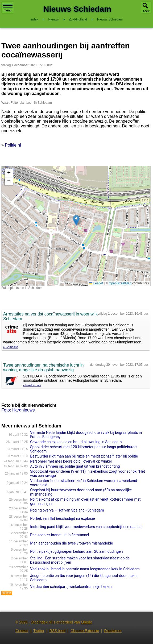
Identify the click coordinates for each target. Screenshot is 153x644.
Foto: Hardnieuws (18, 410)
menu (8, 8)
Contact (22, 631)
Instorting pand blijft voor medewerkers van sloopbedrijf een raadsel (86, 527)
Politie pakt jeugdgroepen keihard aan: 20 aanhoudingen (76, 551)
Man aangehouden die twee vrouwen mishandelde (71, 543)
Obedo (86, 622)
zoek (146, 11)
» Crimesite (11, 347)
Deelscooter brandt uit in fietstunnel (59, 535)
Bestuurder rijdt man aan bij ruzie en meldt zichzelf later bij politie (84, 456)
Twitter (39, 631)
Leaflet (96, 283)
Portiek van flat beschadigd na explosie (62, 518)
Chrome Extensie (85, 631)
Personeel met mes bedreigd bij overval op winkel (71, 461)
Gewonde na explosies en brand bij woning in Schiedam (76, 442)
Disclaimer (113, 631)
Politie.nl (13, 145)
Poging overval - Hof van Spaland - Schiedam (67, 510)
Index (34, 19)
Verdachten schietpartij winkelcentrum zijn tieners (71, 587)
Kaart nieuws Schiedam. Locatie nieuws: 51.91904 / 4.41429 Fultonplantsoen (75, 226)
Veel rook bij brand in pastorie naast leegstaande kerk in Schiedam (85, 569)
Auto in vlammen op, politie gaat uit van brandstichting (75, 466)
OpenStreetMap (120, 283)
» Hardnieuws (32, 385)
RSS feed (57, 631)
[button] (76, 220)
